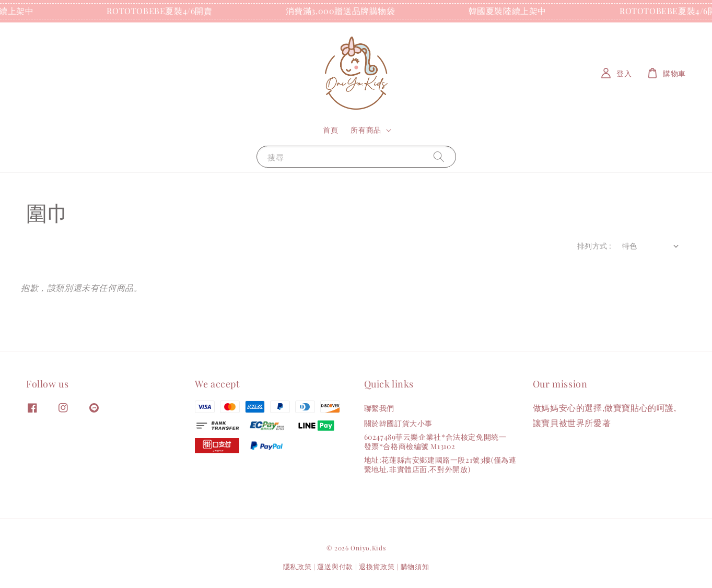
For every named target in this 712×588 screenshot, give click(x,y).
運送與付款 (335, 566)
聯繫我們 (379, 408)
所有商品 (366, 130)
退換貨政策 (377, 566)
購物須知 (415, 566)
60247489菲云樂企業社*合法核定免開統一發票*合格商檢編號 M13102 (435, 442)
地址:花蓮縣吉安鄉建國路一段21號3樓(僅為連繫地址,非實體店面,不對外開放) (440, 464)
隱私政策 (297, 566)
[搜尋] (439, 156)
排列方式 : (594, 246)
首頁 (330, 130)
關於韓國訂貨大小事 (398, 423)
